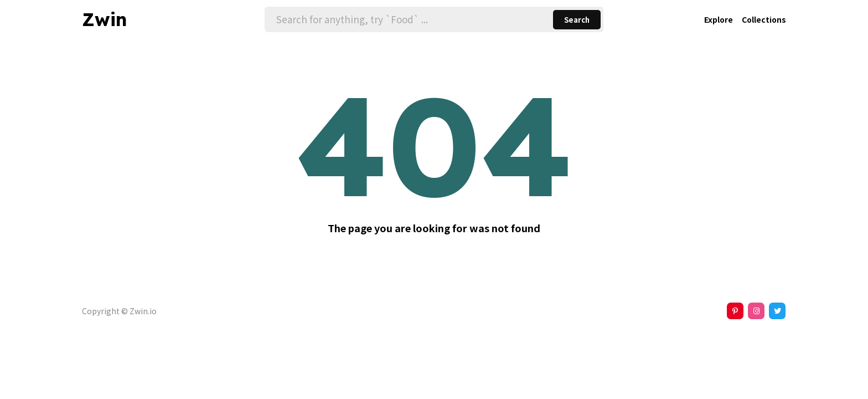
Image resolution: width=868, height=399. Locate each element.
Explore (719, 19)
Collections (764, 19)
